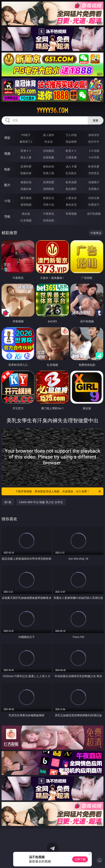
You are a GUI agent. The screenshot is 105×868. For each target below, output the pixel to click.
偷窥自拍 (26, 182)
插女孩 (26, 214)
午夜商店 (49, 214)
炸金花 (49, 142)
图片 (7, 185)
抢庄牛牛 (94, 142)
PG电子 (26, 135)
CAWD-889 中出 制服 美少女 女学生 (41, 502)
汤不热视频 (94, 214)
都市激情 (26, 198)
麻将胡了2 (26, 142)
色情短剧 (49, 220)
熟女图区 (71, 189)
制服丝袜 (26, 173)
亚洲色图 (49, 182)
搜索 (96, 120)
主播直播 (71, 157)
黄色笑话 (71, 205)
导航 (7, 216)
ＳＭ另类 (94, 157)
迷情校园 (26, 205)
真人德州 (49, 135)
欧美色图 (71, 182)
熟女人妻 (26, 157)
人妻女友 (71, 198)
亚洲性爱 (26, 166)
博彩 (7, 138)
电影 (7, 169)
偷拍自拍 (49, 166)
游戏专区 (94, 135)
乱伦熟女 (71, 173)
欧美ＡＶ (71, 151)
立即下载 (80, 859)
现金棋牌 (71, 142)
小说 (7, 201)
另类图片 (94, 189)
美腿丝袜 (26, 189)
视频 (7, 153)
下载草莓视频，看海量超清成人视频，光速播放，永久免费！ (58, 491)
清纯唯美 (49, 189)
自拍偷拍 (49, 151)
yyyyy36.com (52, 110)
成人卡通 (71, 166)
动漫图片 (94, 182)
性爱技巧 (94, 205)
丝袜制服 (49, 157)
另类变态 (94, 173)
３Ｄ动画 (94, 151)
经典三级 (49, 173)
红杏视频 (26, 220)
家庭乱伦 (49, 198)
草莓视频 (71, 214)
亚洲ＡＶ (26, 151)
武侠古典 (94, 198)
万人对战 (71, 135)
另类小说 (49, 205)
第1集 (8, 502)
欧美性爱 (94, 166)
